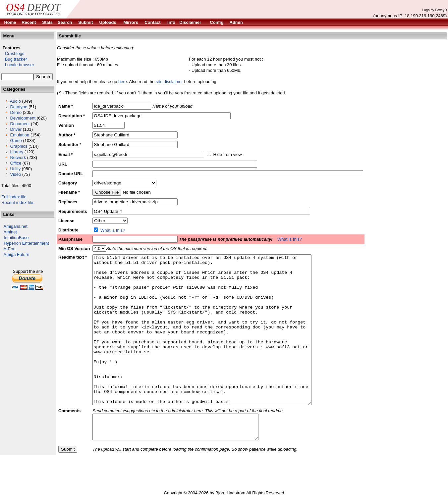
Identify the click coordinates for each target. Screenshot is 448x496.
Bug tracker (14, 59)
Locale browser (18, 65)
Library (17, 152)
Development (23, 118)
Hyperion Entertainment (26, 243)
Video (15, 174)
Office (16, 163)
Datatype (19, 107)
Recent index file (17, 202)
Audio (15, 101)
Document (20, 124)
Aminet (10, 232)
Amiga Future (17, 254)
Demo (16, 112)
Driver (16, 129)
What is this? (113, 230)
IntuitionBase (16, 238)
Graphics (19, 146)
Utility (15, 169)
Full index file (14, 197)
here (123, 82)
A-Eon (10, 249)
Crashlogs (13, 53)
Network (18, 157)
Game (16, 141)
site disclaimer (169, 82)
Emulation (20, 135)
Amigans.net (16, 226)
